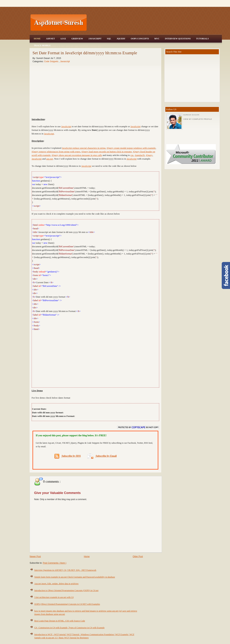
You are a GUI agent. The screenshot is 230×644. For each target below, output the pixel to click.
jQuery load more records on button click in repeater (107, 152)
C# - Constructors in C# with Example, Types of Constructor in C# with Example (69, 628)
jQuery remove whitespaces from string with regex (56, 152)
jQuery (149, 155)
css (132, 155)
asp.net (50, 159)
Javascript (65, 61)
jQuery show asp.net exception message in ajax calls (77, 155)
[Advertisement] (155, 23)
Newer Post (35, 556)
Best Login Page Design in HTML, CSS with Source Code (60, 621)
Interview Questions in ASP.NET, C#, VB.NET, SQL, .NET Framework (65, 570)
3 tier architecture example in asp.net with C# (54, 597)
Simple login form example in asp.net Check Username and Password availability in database (75, 577)
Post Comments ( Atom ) (55, 563)
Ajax (63, 39)
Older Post (138, 556)
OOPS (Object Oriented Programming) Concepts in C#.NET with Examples (67, 604)
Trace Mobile (42, 45)
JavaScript (95, 39)
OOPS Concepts (140, 39)
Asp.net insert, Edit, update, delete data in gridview (56, 584)
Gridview (77, 39)
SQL (109, 39)
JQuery (121, 39)
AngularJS (140, 155)
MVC (157, 39)
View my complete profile (198, 119)
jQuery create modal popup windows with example (131, 148)
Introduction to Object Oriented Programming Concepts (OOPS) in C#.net (66, 590)
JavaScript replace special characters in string (84, 148)
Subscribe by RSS (68, 456)
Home (37, 39)
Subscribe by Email (102, 456)
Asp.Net (50, 39)
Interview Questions (178, 39)
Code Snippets (52, 61)
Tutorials (202, 39)
